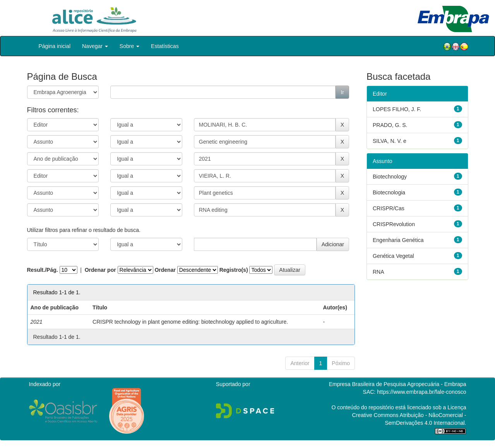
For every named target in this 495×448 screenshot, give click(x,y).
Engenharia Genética (398, 240)
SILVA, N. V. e (390, 141)
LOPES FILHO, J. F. (397, 109)
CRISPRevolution (394, 224)
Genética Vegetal (393, 256)
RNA (379, 272)
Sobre (129, 46)
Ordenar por (100, 270)
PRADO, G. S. (390, 125)
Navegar (95, 46)
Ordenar (165, 270)
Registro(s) (234, 270)
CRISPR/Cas (389, 208)
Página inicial (55, 46)
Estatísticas (165, 46)
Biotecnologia (389, 192)
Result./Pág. (43, 270)
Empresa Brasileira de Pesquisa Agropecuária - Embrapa (398, 384)
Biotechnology (390, 177)
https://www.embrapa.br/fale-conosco (421, 392)
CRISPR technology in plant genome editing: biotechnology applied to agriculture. (190, 322)
